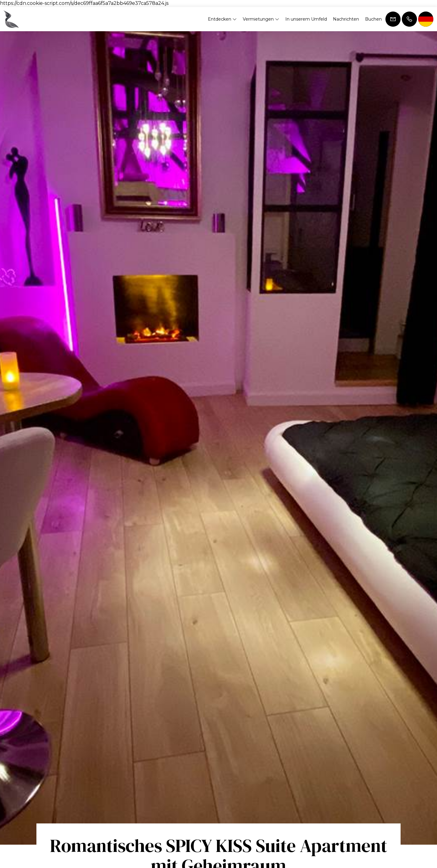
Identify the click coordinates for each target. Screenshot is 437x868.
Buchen (373, 19)
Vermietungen (261, 19)
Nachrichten (346, 19)
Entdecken (222, 19)
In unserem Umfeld (306, 19)
